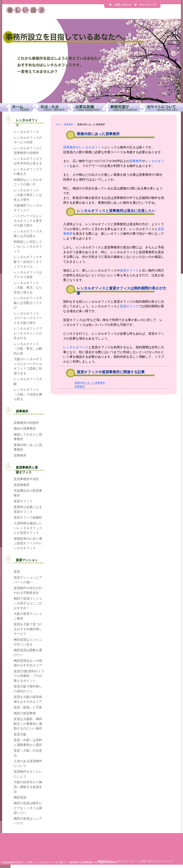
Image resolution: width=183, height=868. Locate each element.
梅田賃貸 (20, 797)
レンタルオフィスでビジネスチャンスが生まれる (28, 333)
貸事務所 (69, 124)
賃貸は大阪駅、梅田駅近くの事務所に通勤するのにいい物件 (28, 724)
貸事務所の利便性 (26, 423)
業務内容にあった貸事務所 (90, 383)
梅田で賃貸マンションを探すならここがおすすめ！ (28, 603)
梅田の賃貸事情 (25, 713)
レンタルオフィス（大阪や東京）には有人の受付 (28, 195)
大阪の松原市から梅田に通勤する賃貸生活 (28, 787)
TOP (58, 124)
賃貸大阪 (20, 734)
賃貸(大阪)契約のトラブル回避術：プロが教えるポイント (29, 676)
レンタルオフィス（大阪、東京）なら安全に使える (28, 288)
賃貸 (17, 572)
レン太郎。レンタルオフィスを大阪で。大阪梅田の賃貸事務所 (58, 862)
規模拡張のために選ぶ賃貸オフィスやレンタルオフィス (28, 543)
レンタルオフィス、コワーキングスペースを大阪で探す (28, 318)
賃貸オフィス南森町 (28, 517)
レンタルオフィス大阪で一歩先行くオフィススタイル (28, 262)
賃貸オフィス (129, 270)
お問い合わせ (148, 861)
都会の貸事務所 (25, 428)
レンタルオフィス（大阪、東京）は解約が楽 (28, 349)
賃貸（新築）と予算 (28, 707)
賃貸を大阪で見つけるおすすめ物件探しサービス (28, 629)
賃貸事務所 (22, 485)
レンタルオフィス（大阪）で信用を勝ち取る (28, 394)
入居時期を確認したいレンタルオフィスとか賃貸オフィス (28, 528)
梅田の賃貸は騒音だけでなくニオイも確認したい (28, 808)
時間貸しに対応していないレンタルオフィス (28, 246)
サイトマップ (165, 861)
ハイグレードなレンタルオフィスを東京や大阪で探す (28, 221)
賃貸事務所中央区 (26, 479)
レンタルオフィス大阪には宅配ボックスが (28, 303)
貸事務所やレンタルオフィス (84, 147)
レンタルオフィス (76, 347)
